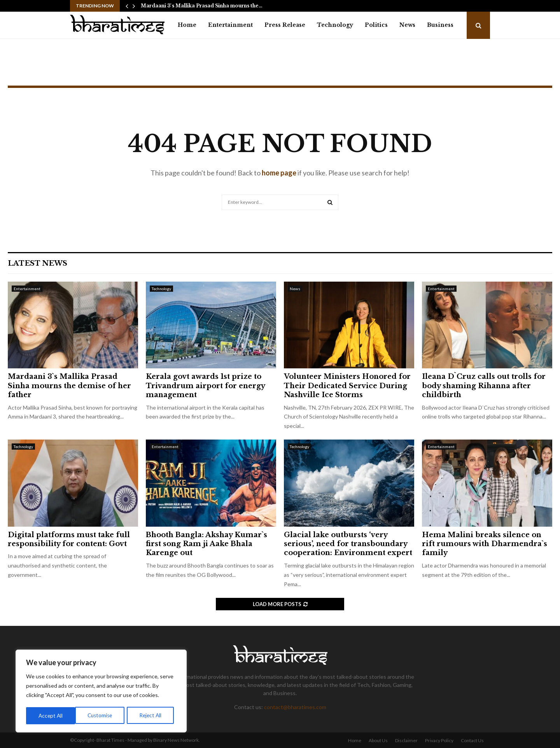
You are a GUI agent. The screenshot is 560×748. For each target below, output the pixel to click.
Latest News (38, 263)
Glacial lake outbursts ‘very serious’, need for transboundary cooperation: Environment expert (348, 544)
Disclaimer (406, 740)
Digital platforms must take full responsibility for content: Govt (69, 539)
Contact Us (472, 740)
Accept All (152, 716)
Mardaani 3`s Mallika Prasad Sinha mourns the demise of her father (69, 386)
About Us (378, 740)
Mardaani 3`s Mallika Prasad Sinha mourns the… (202, 6)
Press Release (285, 25)
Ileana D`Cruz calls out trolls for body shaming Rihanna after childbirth (484, 386)
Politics (376, 25)
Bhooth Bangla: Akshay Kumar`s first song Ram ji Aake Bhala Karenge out (206, 544)
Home (187, 25)
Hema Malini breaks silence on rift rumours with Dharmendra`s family (485, 544)
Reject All (102, 716)
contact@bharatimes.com (295, 707)
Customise (51, 716)
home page (279, 173)
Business (440, 25)
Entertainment (230, 25)
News (407, 25)
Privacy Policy (439, 740)
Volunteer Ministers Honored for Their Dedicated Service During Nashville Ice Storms (347, 386)
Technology (335, 25)
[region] (101, 692)
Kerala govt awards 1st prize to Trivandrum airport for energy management (205, 386)
